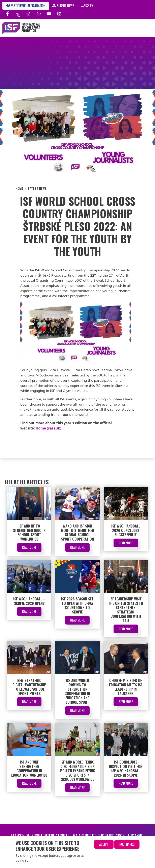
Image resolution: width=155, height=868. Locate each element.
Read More (29, 547)
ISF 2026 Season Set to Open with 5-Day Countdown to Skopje (77, 605)
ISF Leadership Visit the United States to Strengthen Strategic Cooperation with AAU (126, 610)
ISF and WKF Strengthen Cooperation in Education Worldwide (29, 768)
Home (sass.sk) (48, 428)
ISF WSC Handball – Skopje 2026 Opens (29, 601)
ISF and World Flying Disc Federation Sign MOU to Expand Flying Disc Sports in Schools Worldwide (77, 771)
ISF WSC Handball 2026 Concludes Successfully (126, 530)
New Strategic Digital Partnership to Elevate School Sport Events (29, 687)
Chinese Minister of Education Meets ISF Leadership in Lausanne (126, 687)
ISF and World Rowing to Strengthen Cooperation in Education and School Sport (77, 691)
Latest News (37, 188)
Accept (104, 844)
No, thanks (127, 844)
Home (19, 188)
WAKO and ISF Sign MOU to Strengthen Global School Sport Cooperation (77, 532)
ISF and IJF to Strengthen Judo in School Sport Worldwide (29, 532)
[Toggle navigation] (134, 28)
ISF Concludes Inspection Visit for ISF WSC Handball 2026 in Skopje (126, 768)
